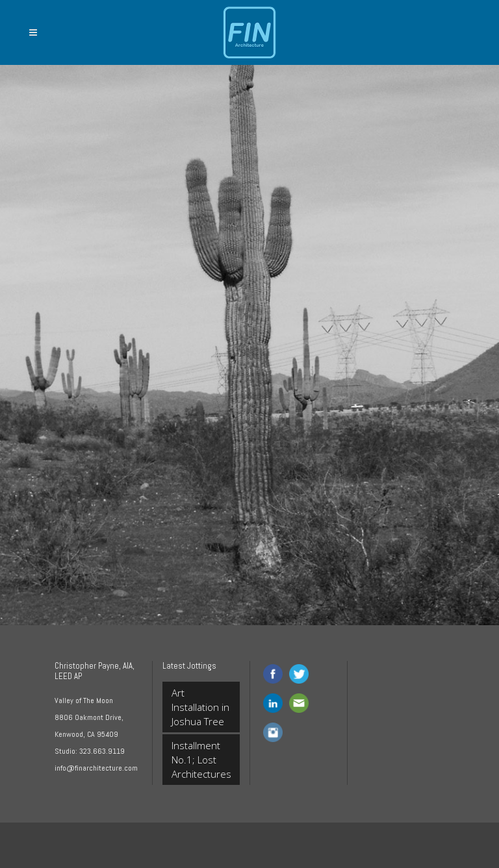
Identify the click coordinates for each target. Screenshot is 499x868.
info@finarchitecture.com (96, 768)
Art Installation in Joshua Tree (200, 707)
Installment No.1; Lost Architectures (201, 760)
